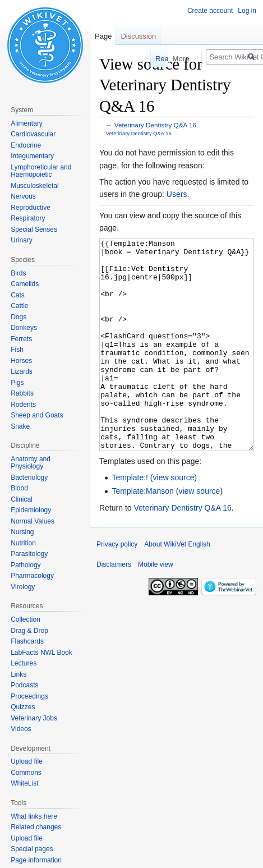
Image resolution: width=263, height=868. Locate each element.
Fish (17, 350)
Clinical (22, 499)
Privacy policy (117, 586)
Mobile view (156, 607)
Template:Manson (143, 533)
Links (19, 674)
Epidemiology (31, 510)
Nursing (22, 532)
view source (174, 520)
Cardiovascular (33, 134)
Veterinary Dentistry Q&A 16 (155, 125)
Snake (20, 426)
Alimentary (27, 123)
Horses (21, 361)
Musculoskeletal (34, 186)
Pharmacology (32, 576)
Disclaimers (114, 607)
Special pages (32, 849)
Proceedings (29, 696)
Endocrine (26, 145)
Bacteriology (29, 477)
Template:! (130, 520)
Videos (21, 729)
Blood (19, 488)
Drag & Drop (29, 631)
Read (156, 59)
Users (177, 194)
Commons (26, 773)
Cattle (19, 306)
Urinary (22, 240)
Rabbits (22, 393)
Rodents (23, 405)
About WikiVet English (177, 586)
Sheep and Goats (37, 415)
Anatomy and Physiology (31, 463)
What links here (34, 816)
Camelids (25, 284)
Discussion (138, 36)
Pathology (26, 565)
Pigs (17, 383)
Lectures (24, 663)
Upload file (27, 761)
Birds (18, 273)
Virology (23, 587)
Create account (210, 11)
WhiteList (24, 783)
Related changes (36, 827)
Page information (36, 860)
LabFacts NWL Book (41, 653)
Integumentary (32, 156)
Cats (18, 295)
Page (103, 36)
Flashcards (27, 641)
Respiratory (28, 218)
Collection (26, 619)
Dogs (19, 317)
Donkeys (24, 328)
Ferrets (21, 339)
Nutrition (23, 543)
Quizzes (23, 707)
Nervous (23, 196)
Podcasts (24, 685)
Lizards (22, 371)
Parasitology (29, 554)
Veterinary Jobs (34, 718)
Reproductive (31, 208)
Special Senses (34, 229)
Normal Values (33, 521)
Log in (247, 11)
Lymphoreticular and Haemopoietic (41, 171)
